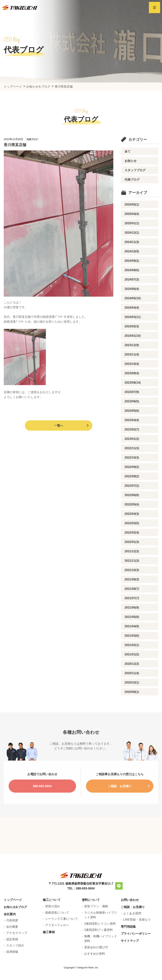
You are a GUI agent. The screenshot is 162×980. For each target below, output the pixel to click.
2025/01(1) (132, 236)
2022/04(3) (132, 526)
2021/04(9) (132, 639)
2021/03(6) (132, 648)
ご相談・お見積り (120, 799)
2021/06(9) (132, 620)
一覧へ (59, 438)
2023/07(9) (132, 405)
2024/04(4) (132, 320)
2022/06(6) (132, 508)
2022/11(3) (132, 461)
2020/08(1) (132, 705)
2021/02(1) (132, 658)
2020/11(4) (132, 686)
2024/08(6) (132, 283)
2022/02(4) (132, 545)
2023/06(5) (132, 414)
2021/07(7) (132, 611)
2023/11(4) (132, 367)
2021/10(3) (132, 583)
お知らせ (131, 173)
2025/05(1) (132, 217)
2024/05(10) (133, 311)
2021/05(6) (132, 630)
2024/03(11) (133, 330)
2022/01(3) (132, 555)
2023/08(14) (133, 395)
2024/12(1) (132, 245)
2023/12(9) (132, 358)
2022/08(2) (132, 489)
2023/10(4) (132, 376)
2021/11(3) (132, 573)
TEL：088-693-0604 (81, 938)
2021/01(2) (132, 667)
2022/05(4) (132, 517)
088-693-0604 (42, 799)
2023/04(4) (132, 433)
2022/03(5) (132, 536)
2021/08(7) (132, 601)
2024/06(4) (132, 302)
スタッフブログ (135, 183)
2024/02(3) (132, 339)
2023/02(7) (132, 442)
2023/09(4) (132, 386)
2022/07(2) (132, 498)
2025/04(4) (132, 227)
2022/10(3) (132, 470)
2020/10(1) (132, 695)
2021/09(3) (132, 592)
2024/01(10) (133, 348)
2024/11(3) (132, 255)
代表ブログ (132, 192)
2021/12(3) (132, 564)
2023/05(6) (132, 423)
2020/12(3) (132, 676)
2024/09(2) (132, 273)
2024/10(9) (132, 264)
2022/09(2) (132, 480)
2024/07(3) (132, 292)
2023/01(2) (132, 451)
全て (128, 164)
